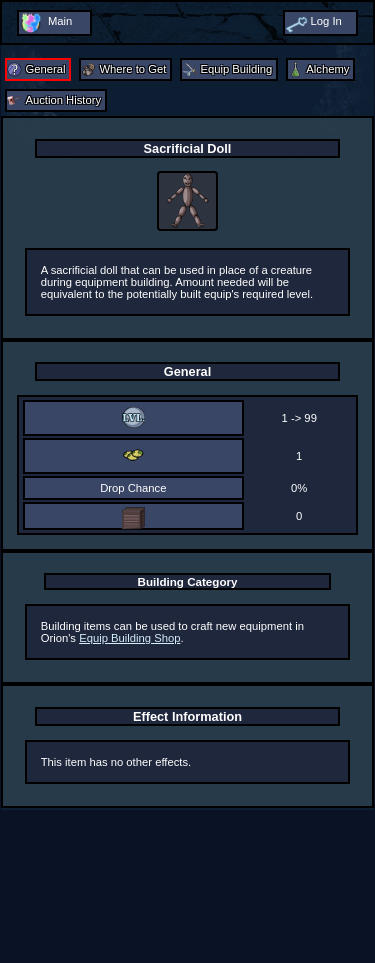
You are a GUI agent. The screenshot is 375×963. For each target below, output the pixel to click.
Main (60, 21)
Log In (325, 21)
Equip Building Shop (129, 638)
